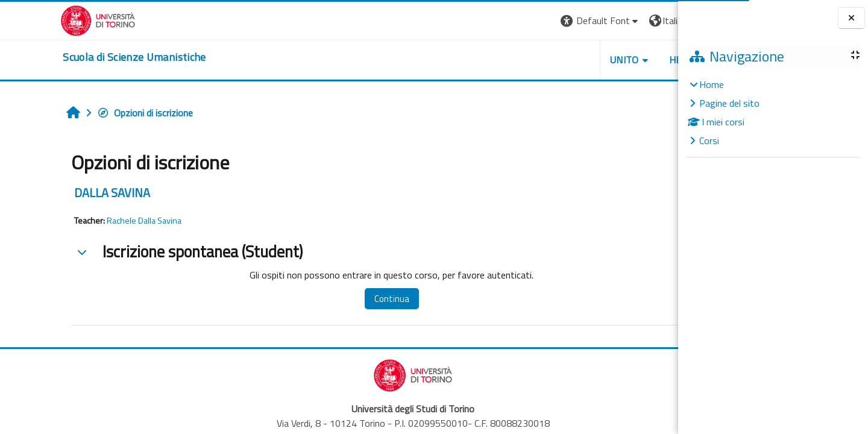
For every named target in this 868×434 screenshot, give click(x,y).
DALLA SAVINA (58, 193)
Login (657, 20)
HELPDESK (605, 60)
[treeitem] (773, 112)
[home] (74, 57)
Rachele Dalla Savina (90, 221)
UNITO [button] (537, 60)
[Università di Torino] (38, 19)
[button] (513, 21)
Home (712, 84)
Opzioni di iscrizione (91, 113)
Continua (327, 299)
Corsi (709, 140)
